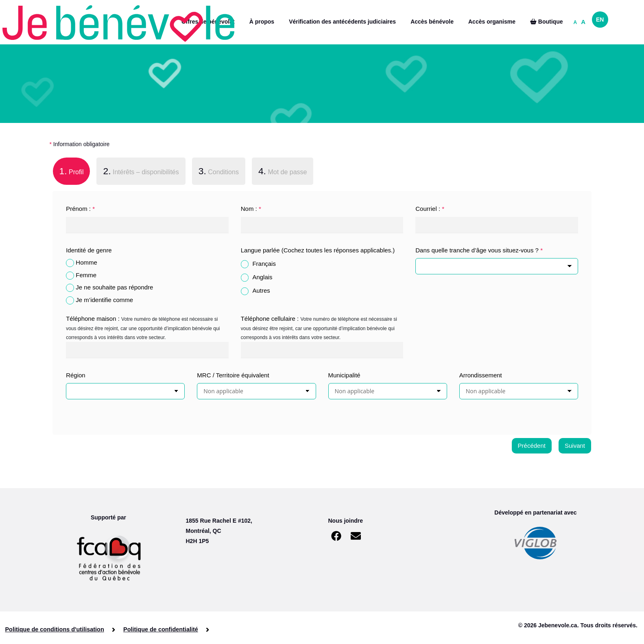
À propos (262, 22)
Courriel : (430, 209)
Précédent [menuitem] (532, 446)
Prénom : (80, 209)
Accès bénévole (432, 22)
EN (600, 20)
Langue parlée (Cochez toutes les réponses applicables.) (318, 250)
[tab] (72, 173)
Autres (261, 290)
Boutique (547, 22)
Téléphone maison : (93, 319)
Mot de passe (283, 171)
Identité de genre (89, 250)
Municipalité (344, 375)
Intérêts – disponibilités (141, 171)
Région (76, 375)
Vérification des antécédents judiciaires (342, 22)
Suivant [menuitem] (575, 446)
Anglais (262, 277)
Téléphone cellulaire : (270, 319)
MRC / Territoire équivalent (233, 375)
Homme (86, 262)
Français (264, 264)
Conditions (219, 171)
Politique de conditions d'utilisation (55, 629)
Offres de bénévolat (208, 22)
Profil (68, 170)
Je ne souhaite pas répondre (114, 287)
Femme (86, 275)
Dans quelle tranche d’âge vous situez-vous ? (479, 250)
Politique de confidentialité (158, 629)
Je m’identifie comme (104, 300)
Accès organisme (492, 22)
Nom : (251, 209)
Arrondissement (481, 375)
